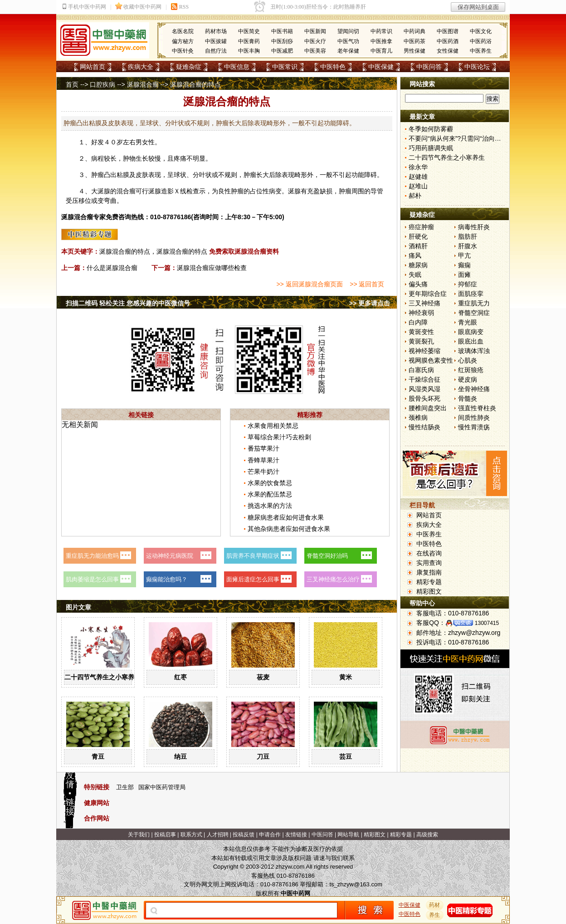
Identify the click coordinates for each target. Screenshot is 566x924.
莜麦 (263, 677)
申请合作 (270, 835)
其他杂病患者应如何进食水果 (289, 529)
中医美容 (315, 51)
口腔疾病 (102, 84)
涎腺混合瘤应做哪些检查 (212, 268)
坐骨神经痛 (474, 389)
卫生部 (125, 787)
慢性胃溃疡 (474, 427)
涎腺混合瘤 (143, 84)
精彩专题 (429, 582)
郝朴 (415, 196)
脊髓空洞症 (474, 313)
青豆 (98, 757)
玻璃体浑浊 (474, 351)
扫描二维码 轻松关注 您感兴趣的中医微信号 (128, 303)
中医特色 (333, 67)
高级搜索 (427, 835)
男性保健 (415, 51)
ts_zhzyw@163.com (356, 884)
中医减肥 (282, 51)
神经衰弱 (421, 313)
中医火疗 (315, 41)
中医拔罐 (216, 41)
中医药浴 (481, 41)
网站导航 (348, 835)
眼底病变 (471, 332)
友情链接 (296, 835)
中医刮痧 (282, 41)
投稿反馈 (244, 835)
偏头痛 (418, 284)
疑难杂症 (189, 67)
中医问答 (429, 67)
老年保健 (348, 51)
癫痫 (464, 265)
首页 (72, 84)
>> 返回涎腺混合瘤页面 (309, 284)
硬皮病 (468, 379)
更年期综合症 (428, 294)
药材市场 (216, 31)
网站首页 (93, 67)
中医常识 (285, 67)
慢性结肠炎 (424, 427)
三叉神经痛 (424, 303)
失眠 (415, 275)
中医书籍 (282, 31)
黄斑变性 (421, 332)
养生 (435, 915)
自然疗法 (216, 51)
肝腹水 (468, 246)
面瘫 (464, 275)
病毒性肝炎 (474, 227)
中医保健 (381, 67)
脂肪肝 (468, 236)
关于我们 (139, 835)
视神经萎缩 (424, 351)
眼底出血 (471, 341)
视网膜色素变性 (431, 360)
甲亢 (464, 256)
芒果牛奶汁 (263, 472)
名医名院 (183, 31)
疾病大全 (141, 67)
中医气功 (348, 41)
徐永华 (418, 167)
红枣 (181, 677)
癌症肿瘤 (421, 227)
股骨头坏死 (424, 398)
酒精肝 (418, 246)
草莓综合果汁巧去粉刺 (279, 437)
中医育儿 (381, 51)
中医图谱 (448, 31)
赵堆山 (418, 186)
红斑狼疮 (471, 370)
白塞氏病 (421, 370)
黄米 (346, 677)
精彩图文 (429, 591)
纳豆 (181, 757)
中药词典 (415, 31)
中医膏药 (249, 41)
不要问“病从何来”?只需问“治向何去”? (461, 138)
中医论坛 (477, 67)
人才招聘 (218, 835)
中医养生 (481, 51)
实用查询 (429, 563)
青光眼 (468, 322)
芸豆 (346, 757)
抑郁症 (468, 284)
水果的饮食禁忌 (270, 483)
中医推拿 (381, 41)
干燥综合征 (424, 379)
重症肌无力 (474, 303)
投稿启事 (165, 835)
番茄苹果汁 (263, 448)
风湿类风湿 (424, 389)
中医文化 (481, 31)
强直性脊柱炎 (477, 408)
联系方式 (191, 835)
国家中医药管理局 (162, 787)
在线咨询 (429, 553)
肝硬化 (418, 236)
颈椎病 (418, 418)
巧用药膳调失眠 (431, 148)
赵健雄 (418, 177)
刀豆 (263, 757)
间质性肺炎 (474, 418)
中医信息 (237, 67)
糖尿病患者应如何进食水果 (286, 517)
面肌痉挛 (471, 294)
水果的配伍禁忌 (270, 494)
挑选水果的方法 (270, 506)
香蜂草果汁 (263, 460)
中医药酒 (448, 41)
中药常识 (381, 31)
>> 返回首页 (367, 284)
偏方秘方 (183, 41)
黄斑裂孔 (421, 341)
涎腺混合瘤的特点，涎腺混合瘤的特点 (153, 251)
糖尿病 (418, 265)
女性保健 (448, 51)
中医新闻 (315, 31)
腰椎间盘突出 (428, 408)
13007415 (487, 623)
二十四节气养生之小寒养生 (102, 677)
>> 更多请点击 (370, 303)
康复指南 (429, 572)
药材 (435, 905)
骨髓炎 (468, 398)
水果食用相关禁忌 (273, 426)
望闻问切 (348, 31)
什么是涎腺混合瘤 (112, 268)
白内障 (418, 322)
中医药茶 (415, 41)
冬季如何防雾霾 (431, 129)
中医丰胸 (249, 51)
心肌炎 (468, 360)
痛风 (415, 256)
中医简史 (249, 31)
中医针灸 (183, 51)
